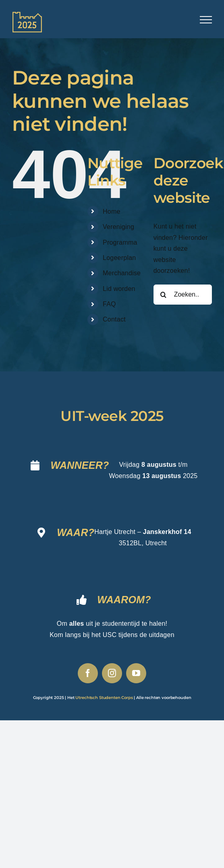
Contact (114, 319)
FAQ (109, 304)
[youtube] (136, 673)
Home (112, 211)
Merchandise (122, 273)
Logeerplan (119, 258)
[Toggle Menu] (206, 20)
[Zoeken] (164, 295)
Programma (120, 242)
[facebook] (88, 673)
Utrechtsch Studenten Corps (104, 698)
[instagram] (112, 673)
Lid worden (119, 289)
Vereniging (118, 227)
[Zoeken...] (183, 295)
